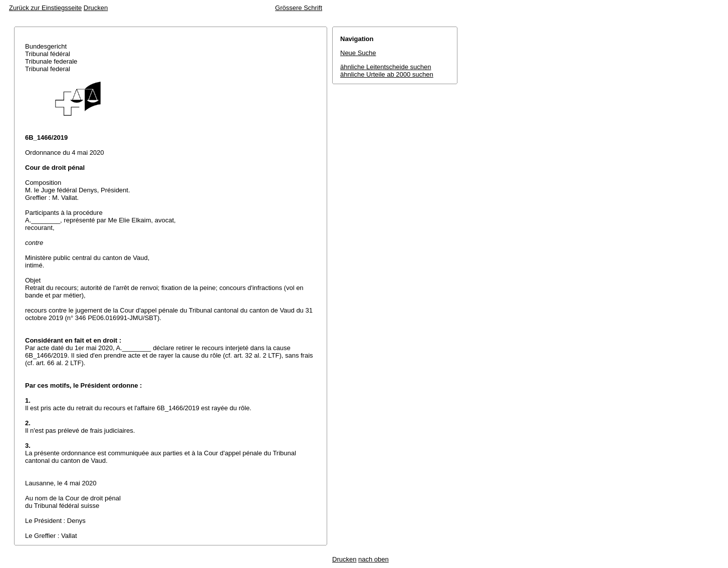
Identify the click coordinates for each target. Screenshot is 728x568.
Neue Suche (358, 53)
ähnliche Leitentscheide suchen (386, 67)
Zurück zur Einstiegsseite (45, 8)
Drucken (96, 8)
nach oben (374, 559)
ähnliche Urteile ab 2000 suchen (387, 74)
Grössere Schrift (299, 8)
